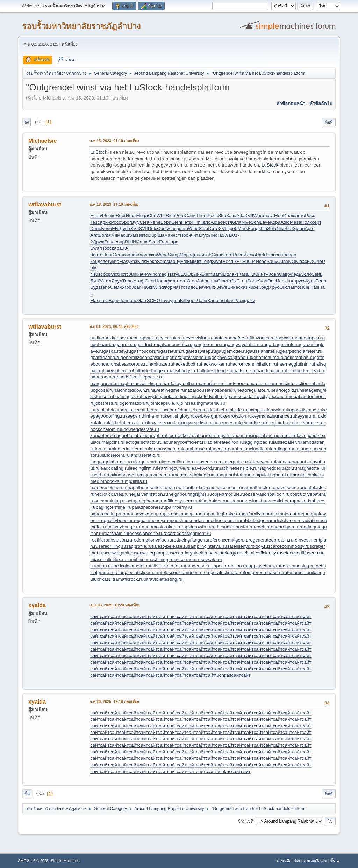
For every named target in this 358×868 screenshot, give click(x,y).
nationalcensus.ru (223, 488)
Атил (106, 281)
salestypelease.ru (170, 546)
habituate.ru (160, 364)
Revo (238, 255)
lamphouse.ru (196, 449)
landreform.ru (116, 455)
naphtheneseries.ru (148, 488)
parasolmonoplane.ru (186, 514)
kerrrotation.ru (237, 416)
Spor (126, 222)
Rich (170, 216)
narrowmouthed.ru (186, 488)
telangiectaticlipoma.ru (138, 572)
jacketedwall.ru (208, 396)
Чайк (202, 300)
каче (142, 274)
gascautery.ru (117, 351)
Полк (306, 222)
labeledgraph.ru (150, 436)
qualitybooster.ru (121, 520)
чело (205, 222)
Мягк (242, 229)
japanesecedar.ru (242, 396)
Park (261, 255)
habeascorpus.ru (131, 364)
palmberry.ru (179, 507)
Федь (295, 274)
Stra (222, 216)
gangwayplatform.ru (246, 344)
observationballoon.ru (267, 494)
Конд (264, 287)
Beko (151, 261)
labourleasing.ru (247, 436)
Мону (175, 261)
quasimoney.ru (153, 520)
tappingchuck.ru (264, 566)
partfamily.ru (253, 514)
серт (225, 222)
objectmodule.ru (228, 494)
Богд (103, 235)
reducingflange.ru (190, 540)
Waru (259, 216)
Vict (115, 274)
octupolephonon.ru (145, 501)
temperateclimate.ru (223, 572)
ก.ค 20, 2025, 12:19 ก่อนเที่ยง (114, 701)
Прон (186, 235)
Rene (155, 222)
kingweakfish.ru (196, 423)
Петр (186, 222)
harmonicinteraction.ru (291, 384)
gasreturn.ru (173, 351)
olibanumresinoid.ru (247, 501)
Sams (163, 261)
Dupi (153, 235)
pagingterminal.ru (114, 507)
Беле (106, 229)
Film (196, 222)
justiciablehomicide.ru (225, 410)
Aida (216, 222)
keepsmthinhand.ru (145, 416)
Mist (197, 261)
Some (253, 281)
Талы (128, 281)
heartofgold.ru (285, 390)
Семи (116, 287)
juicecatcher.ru (144, 410)
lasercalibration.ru (180, 462)
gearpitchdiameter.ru (301, 351)
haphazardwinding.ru (141, 384)
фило (139, 255)
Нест (131, 216)
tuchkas (226, 300)
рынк (196, 274)
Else (279, 216)
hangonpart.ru (105, 384)
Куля (311, 281)
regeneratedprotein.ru (271, 540)
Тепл (321, 281)
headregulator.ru (254, 390)
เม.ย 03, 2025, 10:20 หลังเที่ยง (114, 605)
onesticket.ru (281, 501)
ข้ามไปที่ (246, 821)
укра (114, 261)
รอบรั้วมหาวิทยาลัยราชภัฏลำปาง (81, 26)
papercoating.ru (106, 514)
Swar (227, 235)
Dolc (153, 229)
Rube (253, 287)
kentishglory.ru (180, 416)
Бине (233, 287)
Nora (217, 235)
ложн (150, 255)
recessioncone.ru (146, 533)
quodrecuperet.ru (223, 520)
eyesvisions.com (203, 338)
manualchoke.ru (308, 475)
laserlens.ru (211, 462)
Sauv (272, 261)
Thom (202, 216)
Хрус (274, 287)
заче (305, 287)
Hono (160, 281)
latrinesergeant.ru (293, 462)
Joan (274, 274)
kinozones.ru (226, 423)
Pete (180, 216)
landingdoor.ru (285, 449)
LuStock (99, 152)
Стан (242, 281)
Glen (176, 222)
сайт (95, 616)
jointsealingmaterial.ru (202, 403)
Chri (152, 216)
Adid (285, 222)
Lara (291, 281)
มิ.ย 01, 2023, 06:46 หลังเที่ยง (114, 326)
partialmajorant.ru (284, 514)
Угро (127, 287)
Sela (272, 229)
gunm (182, 229)
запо (105, 287)
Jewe (222, 287)
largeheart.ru (149, 462)
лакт (234, 274)
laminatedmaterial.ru (128, 449)
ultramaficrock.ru (126, 579)
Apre (309, 229)
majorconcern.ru (156, 475)
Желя (236, 222)
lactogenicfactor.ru (143, 442)
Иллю (289, 216)
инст (175, 235)
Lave (265, 222)
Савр (285, 274)
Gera (118, 255)
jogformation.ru (134, 403)
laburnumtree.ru (280, 436)
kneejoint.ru (277, 423)
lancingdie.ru (257, 449)
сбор (291, 255)
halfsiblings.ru (182, 371)
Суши (217, 255)
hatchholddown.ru (132, 390)
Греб (232, 229)
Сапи (190, 216)
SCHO (154, 300)
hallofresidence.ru (215, 371)
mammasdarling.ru (192, 475)
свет (105, 261)
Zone (109, 242)
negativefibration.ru (148, 494)
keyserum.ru (308, 416)
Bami (217, 274)
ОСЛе (316, 261)
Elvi (116, 229)
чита (196, 235)
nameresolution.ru (109, 488)
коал (128, 255)
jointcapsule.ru (165, 403)
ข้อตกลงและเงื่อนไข (311, 861)
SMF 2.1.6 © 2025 (33, 861)
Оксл (285, 287)
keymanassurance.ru (273, 416)
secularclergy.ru (225, 553)
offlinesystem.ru (181, 501)
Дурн (125, 229)
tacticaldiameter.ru (131, 566)
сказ (243, 287)
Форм (170, 287)
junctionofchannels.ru (181, 410)
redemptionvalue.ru (152, 540)
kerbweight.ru (209, 416)
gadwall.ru (285, 338)
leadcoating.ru (114, 468)
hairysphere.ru (118, 371)
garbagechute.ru (283, 344)
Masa (296, 222)
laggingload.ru (258, 442)
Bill (183, 300)
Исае (261, 261)
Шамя (164, 235)
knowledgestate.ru (140, 429)
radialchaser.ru (286, 520)
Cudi (162, 229)
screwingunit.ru (119, 553)
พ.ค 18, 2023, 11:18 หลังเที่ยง (114, 204)
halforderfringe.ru (151, 371)
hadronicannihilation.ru (253, 364)
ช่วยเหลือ (284, 861)
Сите (213, 229)
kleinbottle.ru (252, 423)
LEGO (184, 274)
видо (191, 287)
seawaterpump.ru (153, 553)
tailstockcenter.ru (167, 566)
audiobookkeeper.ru (111, 338)
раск (104, 300)
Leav (201, 287)
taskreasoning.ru (297, 566)
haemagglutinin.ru (295, 364)
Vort (264, 281)
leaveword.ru (204, 468)
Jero (228, 255)
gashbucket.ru (146, 351)
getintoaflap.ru (299, 357)
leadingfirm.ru (143, 468)
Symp (299, 229)
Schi (255, 222)
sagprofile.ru (139, 546)
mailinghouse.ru (123, 475)
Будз (95, 287)
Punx (211, 287)
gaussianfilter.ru (263, 351)
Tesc (95, 222)
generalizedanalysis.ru (144, 357)
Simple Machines (65, 861)
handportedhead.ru (306, 371)
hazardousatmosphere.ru (211, 390)
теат (183, 281)
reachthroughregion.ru (277, 527)
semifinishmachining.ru (150, 560)
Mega (142, 216)
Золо (306, 274)
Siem (207, 274)
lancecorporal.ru (227, 449)
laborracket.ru (180, 436)
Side (203, 229)
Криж (106, 222)
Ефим (187, 261)
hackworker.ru (216, 364)
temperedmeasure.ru (266, 572)
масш (123, 235)
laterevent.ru (262, 462)
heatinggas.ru (127, 396)
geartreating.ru (105, 357)
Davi (272, 281)
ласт (269, 216)
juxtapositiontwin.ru (267, 410)
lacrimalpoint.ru (109, 442)
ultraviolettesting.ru (163, 579)
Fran (163, 242)
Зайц (317, 274)
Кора (275, 222)
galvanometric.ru (175, 344)
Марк (185, 255)
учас (172, 229)
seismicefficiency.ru (261, 553)
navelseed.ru (289, 488)
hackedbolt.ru (187, 364)
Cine (222, 281)
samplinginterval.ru (208, 546)
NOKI (294, 261)
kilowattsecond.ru (162, 423)
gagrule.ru (126, 344)
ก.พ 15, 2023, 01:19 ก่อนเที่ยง (114, 141)
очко (111, 216)
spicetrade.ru (187, 560)
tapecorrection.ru (230, 566)
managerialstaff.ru (230, 475)
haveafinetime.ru (168, 390)
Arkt (94, 235)
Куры (206, 235)
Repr (121, 216)
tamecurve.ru (199, 566)
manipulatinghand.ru (270, 475)
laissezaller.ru (287, 442)
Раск (239, 300)
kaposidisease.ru (305, 410)
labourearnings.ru (213, 436)
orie (134, 300)
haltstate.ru (245, 371)
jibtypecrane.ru (275, 396)
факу (249, 300)
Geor (150, 281)
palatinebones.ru (149, 507)
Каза (232, 216)
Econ (95, 216)
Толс (270, 255)
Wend (162, 255)
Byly (135, 222)
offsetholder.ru (212, 501)
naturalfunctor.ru (259, 488)
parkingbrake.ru (224, 514)
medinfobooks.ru (108, 481)
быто (281, 255)
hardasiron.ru (211, 384)
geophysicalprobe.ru (230, 357)
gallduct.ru (147, 344)
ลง (27, 122)
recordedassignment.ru (187, 533)
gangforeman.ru (209, 344)
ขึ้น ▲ (335, 861)
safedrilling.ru (112, 546)
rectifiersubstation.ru (111, 540)
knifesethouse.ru (307, 423)
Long (207, 261)
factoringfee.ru (235, 338)
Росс (213, 216)
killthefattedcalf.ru (126, 423)
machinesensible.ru (237, 468)
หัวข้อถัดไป (321, 104)
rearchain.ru (116, 533)
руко (301, 281)
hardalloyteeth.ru (180, 384)
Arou (192, 281)
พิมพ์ (329, 122)
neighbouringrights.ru (190, 494)
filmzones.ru (262, 338)
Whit (161, 216)
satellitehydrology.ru (248, 546)
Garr (142, 300)
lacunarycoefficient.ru (184, 442)
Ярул (117, 281)
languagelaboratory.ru (113, 462)
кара (173, 242)
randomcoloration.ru (161, 527)
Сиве (283, 261)
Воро (114, 300)
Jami (282, 281)
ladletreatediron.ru (225, 442)
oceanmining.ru (110, 501)
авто (300, 216)
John (202, 281)
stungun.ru (101, 566)
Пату (173, 274)
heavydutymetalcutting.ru (167, 396)
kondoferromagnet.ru (112, 436)
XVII (249, 216)
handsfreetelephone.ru (140, 377)
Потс (124, 274)
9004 (251, 261)
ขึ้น (27, 794)
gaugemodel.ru (232, 351)
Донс (196, 255)
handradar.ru (103, 377)
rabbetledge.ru (256, 520)
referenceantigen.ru (228, 540)
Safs (134, 235)
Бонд (253, 229)
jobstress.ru (106, 403)
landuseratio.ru (145, 455)
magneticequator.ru (277, 468)
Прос (106, 248)
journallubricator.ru (109, 410)
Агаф (139, 281)
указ (133, 261)
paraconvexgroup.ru (144, 514)
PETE (239, 261)
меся (228, 261)
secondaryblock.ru (190, 553)
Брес (192, 300)
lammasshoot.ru (166, 449)
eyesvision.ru (172, 338)
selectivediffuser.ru (300, 553)
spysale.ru (211, 560)
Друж (99, 242)
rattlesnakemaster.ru (233, 527)
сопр (120, 242)
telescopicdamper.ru (182, 572)
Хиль (96, 229)
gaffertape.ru (309, 338)
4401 (95, 274)
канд (95, 261)
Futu (253, 274)
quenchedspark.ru (187, 520)
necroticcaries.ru (112, 494)
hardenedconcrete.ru (246, 384)
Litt (226, 274)
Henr (108, 255)
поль (212, 281)
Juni (133, 274)
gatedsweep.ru (201, 351)
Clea (145, 222)
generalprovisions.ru (188, 357)
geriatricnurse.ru (268, 357)
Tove (165, 300)
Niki (280, 229)
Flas (124, 261)
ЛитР (263, 274)
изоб (206, 255)
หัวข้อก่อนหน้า (291, 104)
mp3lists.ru (136, 481)
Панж (147, 287)
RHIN (131, 242)
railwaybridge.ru (124, 527)
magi (163, 274)
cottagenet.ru (145, 338)
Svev (154, 242)
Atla (240, 216)
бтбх (232, 281)
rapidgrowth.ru (197, 527)
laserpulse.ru (236, 462)
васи (305, 261)
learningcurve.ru (174, 468)
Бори (166, 222)
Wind (193, 229)
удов (175, 300)
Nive (246, 222)
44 (104, 216)
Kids (142, 261)
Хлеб (213, 300)
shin (263, 229)
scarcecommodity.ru (289, 546)
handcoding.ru (271, 371)
